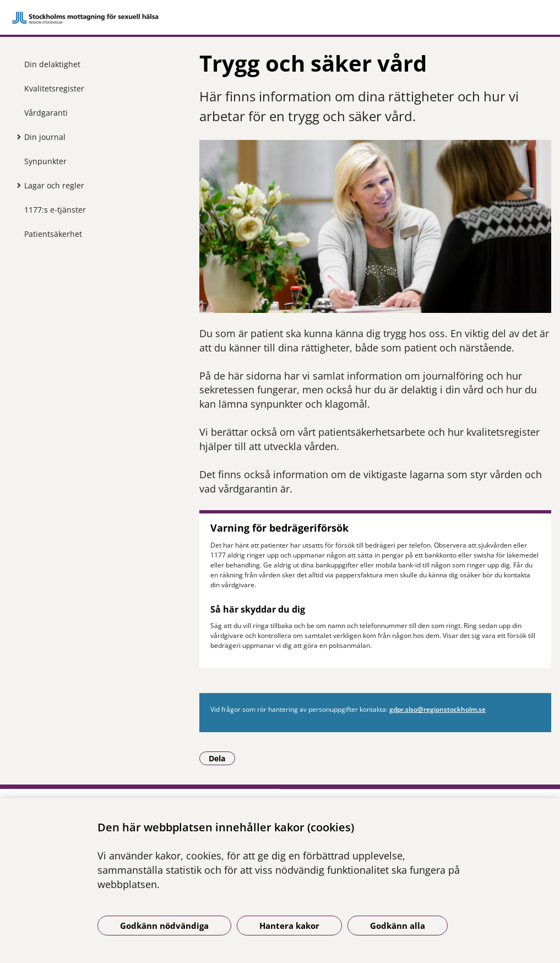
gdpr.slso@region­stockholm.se (437, 709)
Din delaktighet (52, 64)
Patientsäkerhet (53, 234)
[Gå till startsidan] (280, 18)
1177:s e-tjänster (55, 210)
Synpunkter (45, 161)
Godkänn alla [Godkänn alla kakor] (398, 926)
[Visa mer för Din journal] (16, 137)
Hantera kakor (289, 926)
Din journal (45, 137)
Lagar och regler (54, 185)
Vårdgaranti (46, 113)
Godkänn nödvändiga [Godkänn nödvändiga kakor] (164, 926)
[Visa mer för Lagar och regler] (16, 185)
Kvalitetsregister (54, 88)
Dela (222, 758)
